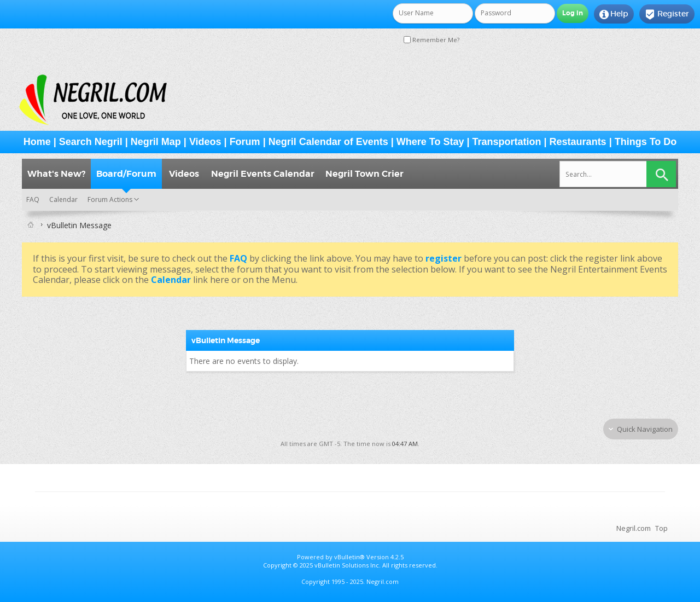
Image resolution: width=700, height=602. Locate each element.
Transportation (507, 142)
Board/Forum (126, 174)
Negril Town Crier (364, 174)
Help (614, 14)
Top (661, 528)
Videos (205, 142)
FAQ (33, 199)
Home (37, 142)
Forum (245, 142)
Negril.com (634, 528)
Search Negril (91, 142)
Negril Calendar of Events (328, 142)
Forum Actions (110, 199)
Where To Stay (430, 142)
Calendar (63, 199)
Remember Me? (431, 40)
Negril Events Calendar (263, 174)
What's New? (56, 174)
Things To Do (646, 142)
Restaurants (578, 142)
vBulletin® (349, 557)
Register (667, 14)
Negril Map (156, 142)
